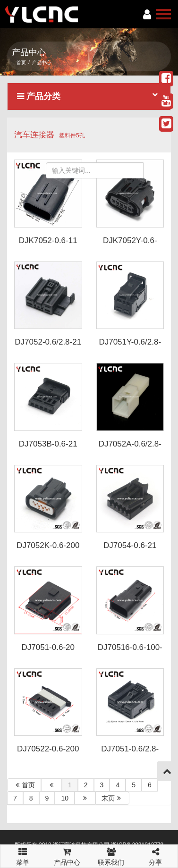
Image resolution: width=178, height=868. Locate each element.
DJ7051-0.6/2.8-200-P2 (130, 753)
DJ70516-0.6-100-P (130, 652)
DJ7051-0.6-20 (48, 647)
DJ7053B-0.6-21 (48, 444)
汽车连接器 (34, 135)
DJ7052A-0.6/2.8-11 (130, 448)
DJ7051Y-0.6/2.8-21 (130, 346)
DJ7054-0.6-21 (130, 545)
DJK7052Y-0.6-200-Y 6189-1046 (130, 245)
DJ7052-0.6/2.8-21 (48, 342)
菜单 (23, 852)
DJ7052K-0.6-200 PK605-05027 (48, 550)
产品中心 (67, 855)
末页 (112, 798)
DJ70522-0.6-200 (48, 749)
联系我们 (111, 855)
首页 (21, 63)
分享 (155, 855)
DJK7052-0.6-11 (48, 240)
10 (65, 798)
